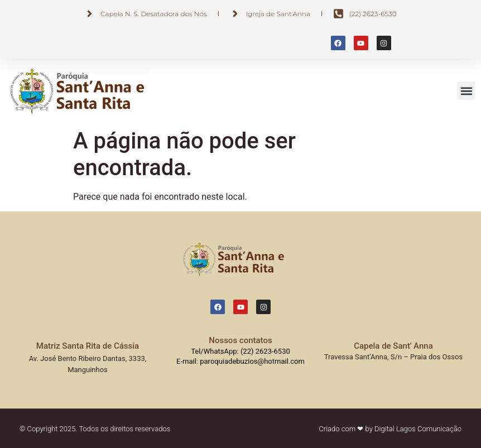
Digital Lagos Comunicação (418, 429)
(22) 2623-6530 (265, 351)
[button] (466, 91)
